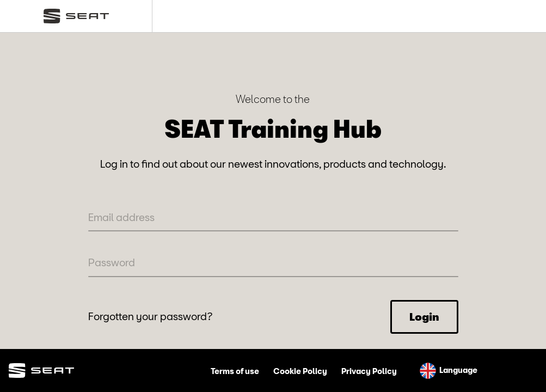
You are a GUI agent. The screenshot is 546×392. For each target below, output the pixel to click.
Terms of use (235, 371)
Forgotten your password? (151, 316)
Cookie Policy (300, 371)
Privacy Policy (369, 371)
